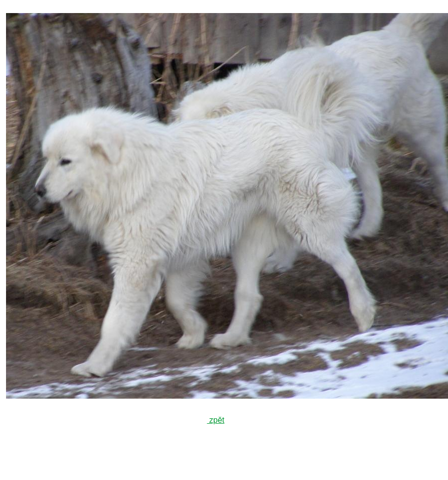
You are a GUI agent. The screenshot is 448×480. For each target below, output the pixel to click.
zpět (216, 420)
